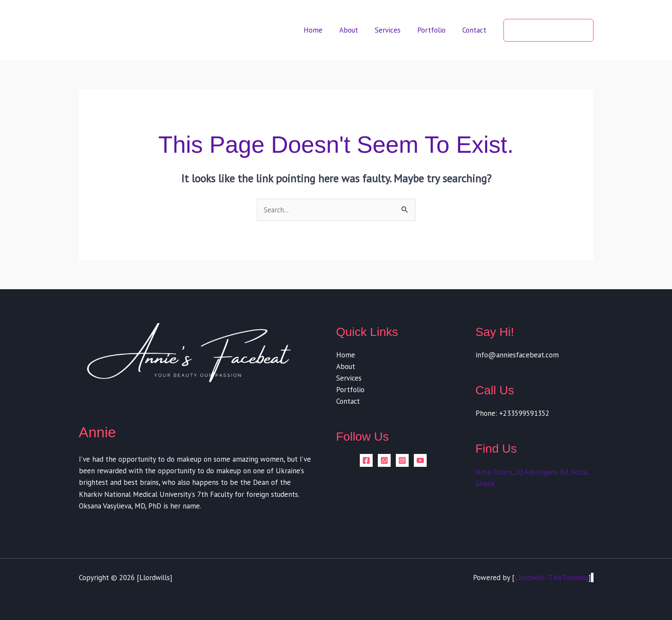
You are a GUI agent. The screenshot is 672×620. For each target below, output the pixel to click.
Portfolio (435, 30)
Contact (476, 30)
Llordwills (155, 578)
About (356, 30)
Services (393, 30)
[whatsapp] (384, 461)
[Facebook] (366, 461)
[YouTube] (420, 461)
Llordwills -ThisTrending (551, 578)
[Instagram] (402, 461)
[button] (548, 30)
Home (323, 30)
